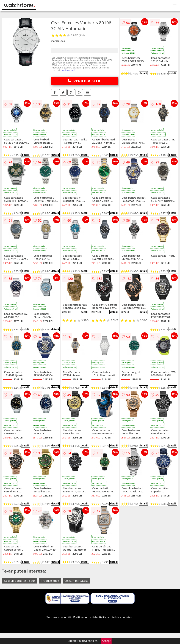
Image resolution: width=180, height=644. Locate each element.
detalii (143, 73)
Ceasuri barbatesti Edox (20, 581)
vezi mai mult (69, 70)
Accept (106, 641)
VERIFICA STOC (85, 81)
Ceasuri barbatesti (76, 581)
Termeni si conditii (59, 617)
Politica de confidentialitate (91, 617)
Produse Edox (50, 581)
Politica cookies (122, 617)
